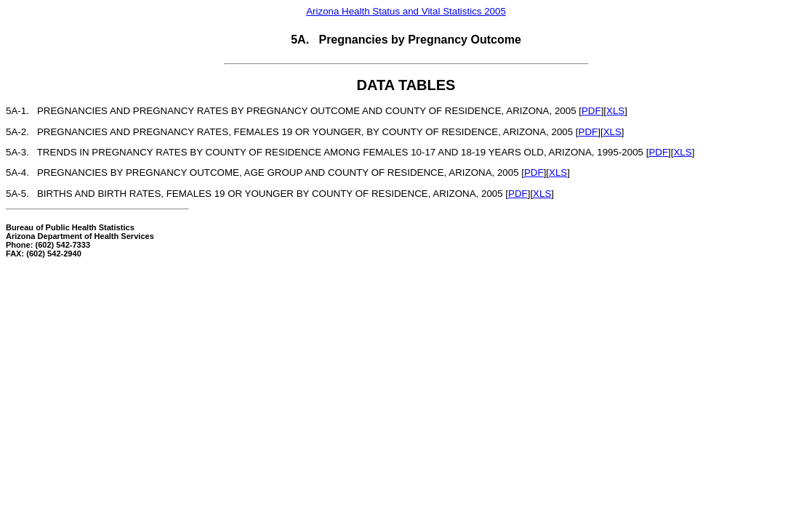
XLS (615, 111)
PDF (591, 111)
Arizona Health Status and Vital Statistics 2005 (406, 11)
